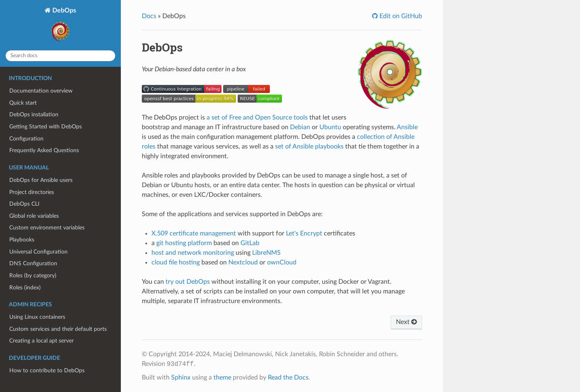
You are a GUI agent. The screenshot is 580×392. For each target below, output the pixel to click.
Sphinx (181, 378)
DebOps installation (34, 115)
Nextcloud (243, 262)
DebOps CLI (24, 204)
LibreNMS (266, 253)
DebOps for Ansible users (41, 180)
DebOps (62, 25)
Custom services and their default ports (58, 329)
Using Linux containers (37, 317)
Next (406, 322)
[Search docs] (60, 56)
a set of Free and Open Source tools (257, 118)
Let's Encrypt (304, 233)
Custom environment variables (47, 228)
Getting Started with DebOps (46, 127)
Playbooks (22, 240)
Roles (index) (25, 288)
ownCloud (282, 262)
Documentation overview (41, 91)
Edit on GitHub (400, 16)
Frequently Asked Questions (44, 150)
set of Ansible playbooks (309, 146)
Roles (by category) (33, 275)
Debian (300, 127)
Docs (149, 16)
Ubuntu (330, 127)
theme (222, 378)
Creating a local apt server (41, 341)
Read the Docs (288, 378)
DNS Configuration (33, 263)
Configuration (26, 139)
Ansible (407, 127)
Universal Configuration (38, 252)
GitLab (250, 243)
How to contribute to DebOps (47, 370)
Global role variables (34, 216)
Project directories (32, 192)
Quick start (23, 103)
